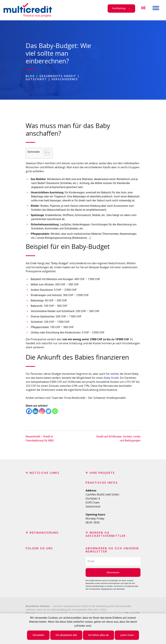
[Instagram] (42, 411)
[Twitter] (48, 411)
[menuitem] (143, 8)
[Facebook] (29, 411)
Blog (30, 76)
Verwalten (38, 635)
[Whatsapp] (55, 411)
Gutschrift (36, 79)
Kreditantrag (119, 8)
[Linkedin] (35, 411)
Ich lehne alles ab (99, 635)
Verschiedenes (65, 79)
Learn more (127, 635)
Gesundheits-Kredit (58, 76)
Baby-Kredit (111, 378)
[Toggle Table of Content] (45, 153)
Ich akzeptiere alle (66, 635)
